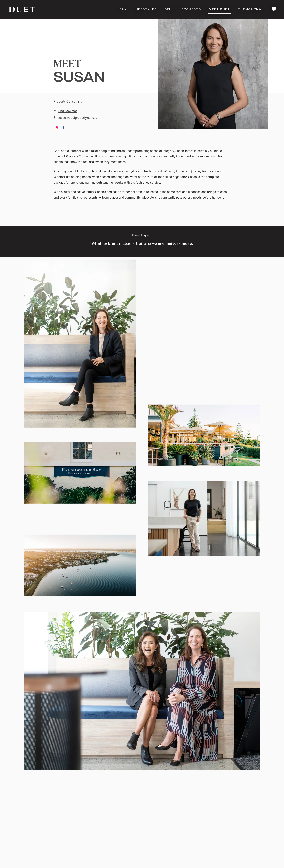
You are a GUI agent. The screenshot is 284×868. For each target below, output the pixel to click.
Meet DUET (219, 11)
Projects (191, 9)
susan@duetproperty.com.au (77, 118)
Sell (169, 9)
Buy (123, 9)
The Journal (251, 9)
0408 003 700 (67, 111)
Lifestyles (146, 9)
